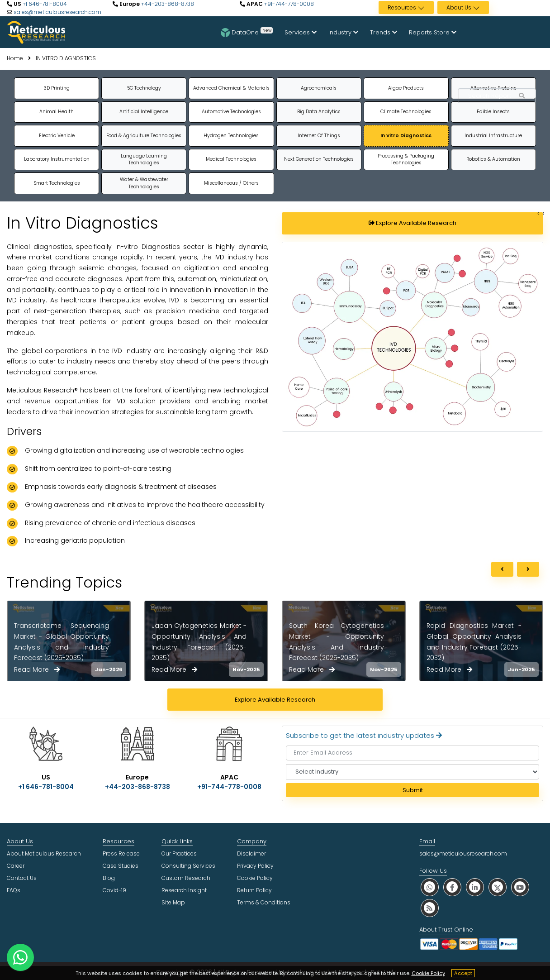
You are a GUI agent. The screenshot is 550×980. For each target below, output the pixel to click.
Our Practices (179, 853)
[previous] (502, 569)
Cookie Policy (428, 973)
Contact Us (22, 878)
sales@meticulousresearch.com (57, 12)
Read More (37, 669)
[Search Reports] (522, 96)
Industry (343, 32)
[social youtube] (520, 887)
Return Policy (254, 890)
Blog (109, 878)
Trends (384, 32)
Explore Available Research (412, 223)
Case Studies (121, 866)
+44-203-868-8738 (167, 4)
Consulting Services (188, 866)
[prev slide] (502, 569)
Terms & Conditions (264, 902)
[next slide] (528, 569)
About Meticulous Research (44, 853)
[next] (528, 569)
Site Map (173, 902)
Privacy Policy (255, 866)
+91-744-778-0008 (288, 4)
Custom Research (186, 878)
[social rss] (430, 908)
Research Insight (184, 890)
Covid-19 (114, 890)
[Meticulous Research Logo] (36, 32)
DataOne (247, 32)
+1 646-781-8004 (44, 4)
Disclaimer (251, 853)
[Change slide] (538, 213)
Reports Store (433, 32)
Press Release (121, 853)
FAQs (14, 890)
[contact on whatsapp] (20, 957)
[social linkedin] (475, 887)
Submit (413, 790)
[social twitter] (498, 887)
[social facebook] (452, 887)
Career (16, 866)
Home (15, 58)
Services (301, 32)
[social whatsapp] (430, 887)
